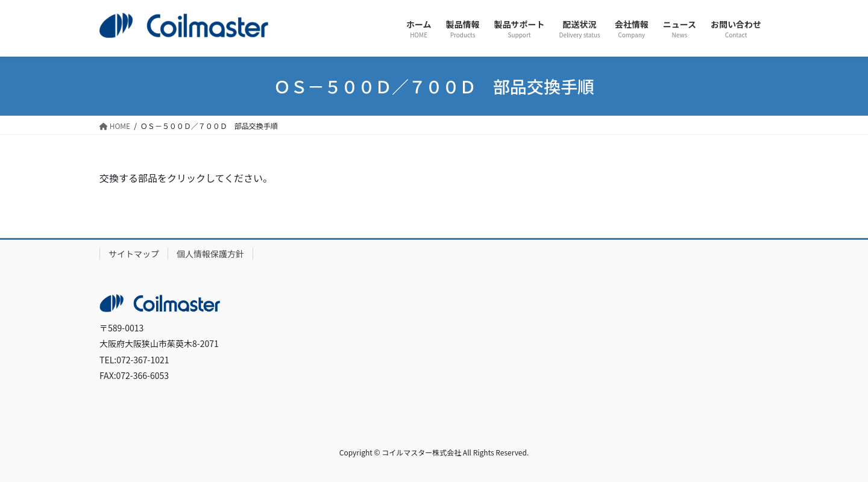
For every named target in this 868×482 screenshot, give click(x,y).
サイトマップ (134, 254)
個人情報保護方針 (210, 254)
